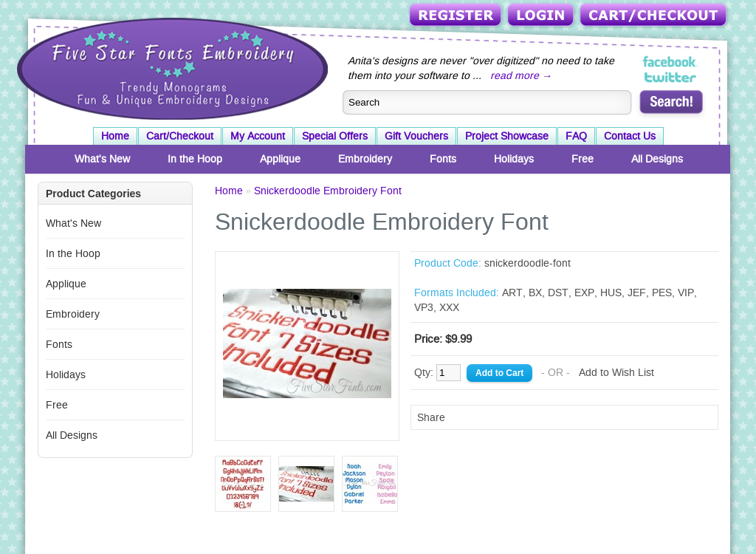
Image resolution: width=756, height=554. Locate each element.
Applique (280, 159)
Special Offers (335, 136)
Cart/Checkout (654, 16)
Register (457, 16)
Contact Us (630, 136)
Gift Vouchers (416, 136)
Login (542, 16)
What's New (102, 159)
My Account (258, 136)
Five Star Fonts (171, 67)
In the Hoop (195, 159)
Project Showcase (507, 136)
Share (431, 417)
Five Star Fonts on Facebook (671, 62)
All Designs (657, 159)
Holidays (514, 159)
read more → (521, 75)
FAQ (576, 136)
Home (115, 136)
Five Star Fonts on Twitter (671, 77)
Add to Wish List (616, 372)
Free (583, 159)
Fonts (443, 159)
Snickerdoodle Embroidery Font (328, 191)
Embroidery (365, 159)
